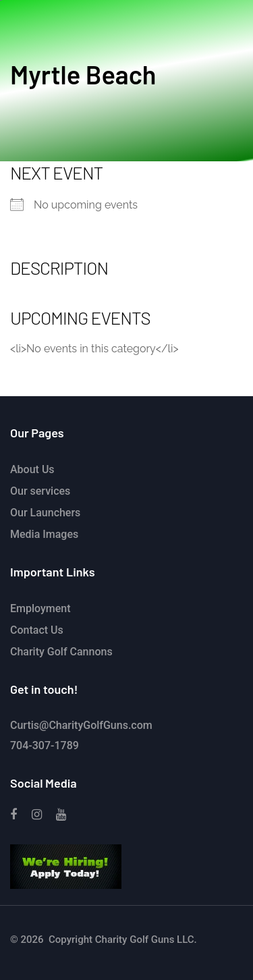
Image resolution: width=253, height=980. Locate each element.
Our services (40, 491)
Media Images (44, 534)
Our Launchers (45, 513)
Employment (40, 608)
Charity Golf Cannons (61, 652)
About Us (32, 469)
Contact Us (37, 630)
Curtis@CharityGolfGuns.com (81, 725)
